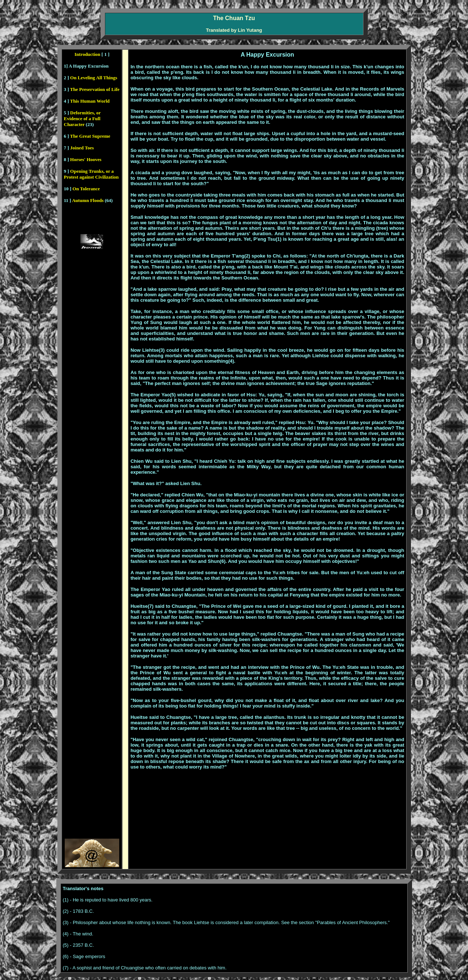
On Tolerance (86, 189)
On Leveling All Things (94, 78)
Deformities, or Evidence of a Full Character (82, 119)
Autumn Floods (87, 200)
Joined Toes (82, 148)
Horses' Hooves (85, 159)
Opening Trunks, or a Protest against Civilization (91, 174)
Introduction (88, 54)
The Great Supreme (90, 136)
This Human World (90, 101)
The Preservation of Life (94, 89)
